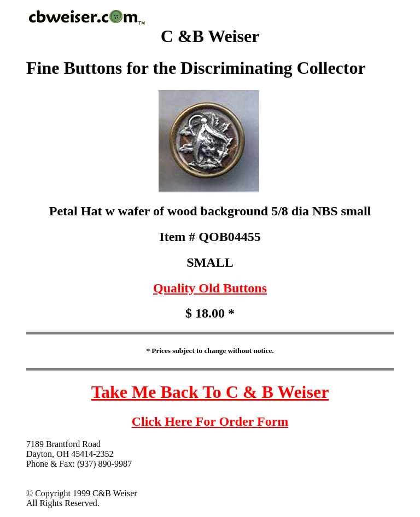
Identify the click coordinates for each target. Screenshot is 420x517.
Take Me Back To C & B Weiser (210, 392)
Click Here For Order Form (210, 421)
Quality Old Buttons (210, 288)
